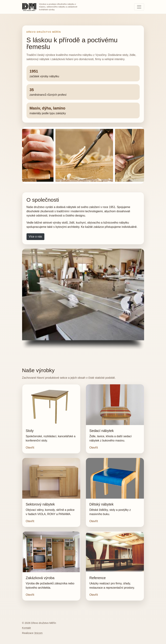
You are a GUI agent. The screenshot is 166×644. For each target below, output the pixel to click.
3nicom (38, 633)
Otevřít (30, 448)
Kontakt (27, 628)
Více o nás (36, 237)
